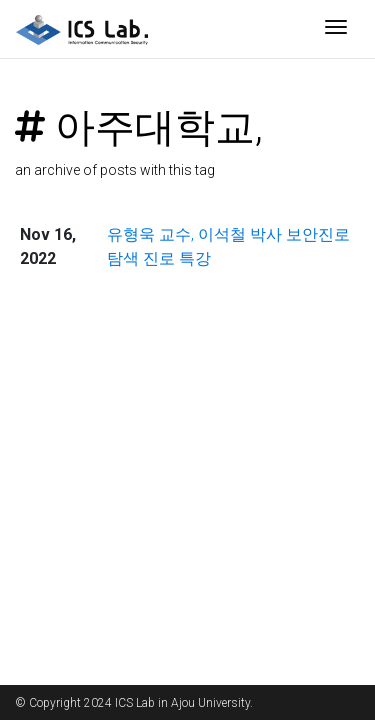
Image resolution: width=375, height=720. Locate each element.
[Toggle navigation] (336, 29)
